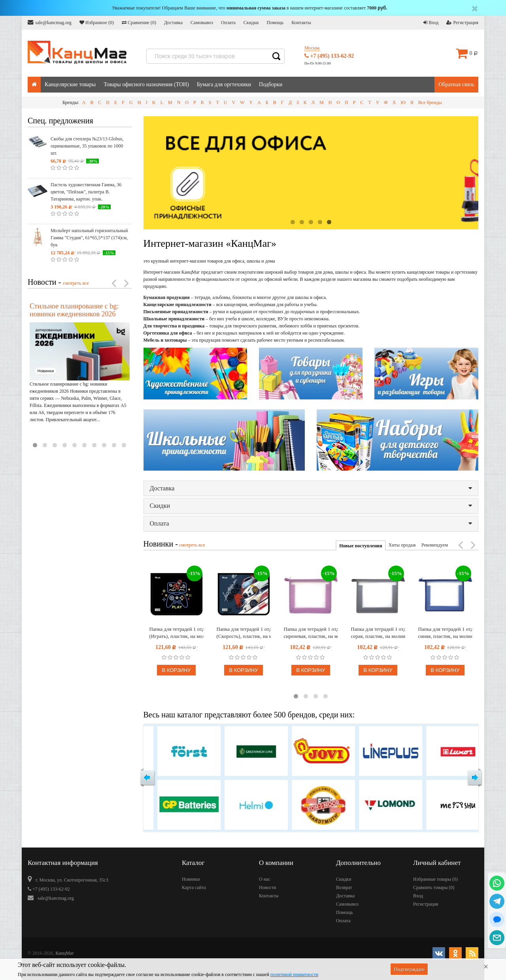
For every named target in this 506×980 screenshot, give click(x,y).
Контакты (301, 23)
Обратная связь (456, 84)
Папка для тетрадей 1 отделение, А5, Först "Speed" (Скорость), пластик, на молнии (244, 633)
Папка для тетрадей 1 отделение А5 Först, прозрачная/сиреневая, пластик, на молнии (311, 633)
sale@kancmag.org (50, 22)
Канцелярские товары (70, 84)
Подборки (271, 84)
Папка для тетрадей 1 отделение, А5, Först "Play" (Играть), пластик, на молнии (177, 633)
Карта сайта (194, 887)
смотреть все (76, 283)
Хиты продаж (402, 545)
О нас (265, 879)
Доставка (173, 23)
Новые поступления (361, 546)
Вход (431, 23)
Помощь (275, 23)
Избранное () (97, 23)
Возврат (344, 887)
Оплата (228, 23)
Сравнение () (139, 23)
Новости (268, 887)
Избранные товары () (435, 879)
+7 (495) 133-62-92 (329, 56)
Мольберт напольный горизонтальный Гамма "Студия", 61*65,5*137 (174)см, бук (89, 238)
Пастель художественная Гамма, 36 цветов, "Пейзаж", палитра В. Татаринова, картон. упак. (86, 192)
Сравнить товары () (434, 887)
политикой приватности (294, 974)
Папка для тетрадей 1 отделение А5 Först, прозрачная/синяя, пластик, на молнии (445, 633)
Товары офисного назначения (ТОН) (146, 84)
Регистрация (462, 23)
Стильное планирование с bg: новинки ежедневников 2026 (74, 310)
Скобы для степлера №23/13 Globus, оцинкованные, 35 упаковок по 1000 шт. (87, 146)
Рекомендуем (435, 545)
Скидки (251, 23)
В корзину (176, 670)
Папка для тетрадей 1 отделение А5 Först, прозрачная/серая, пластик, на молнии (378, 633)
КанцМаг (65, 953)
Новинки (191, 879)
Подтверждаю (409, 969)
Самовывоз (202, 23)
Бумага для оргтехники (224, 84)
